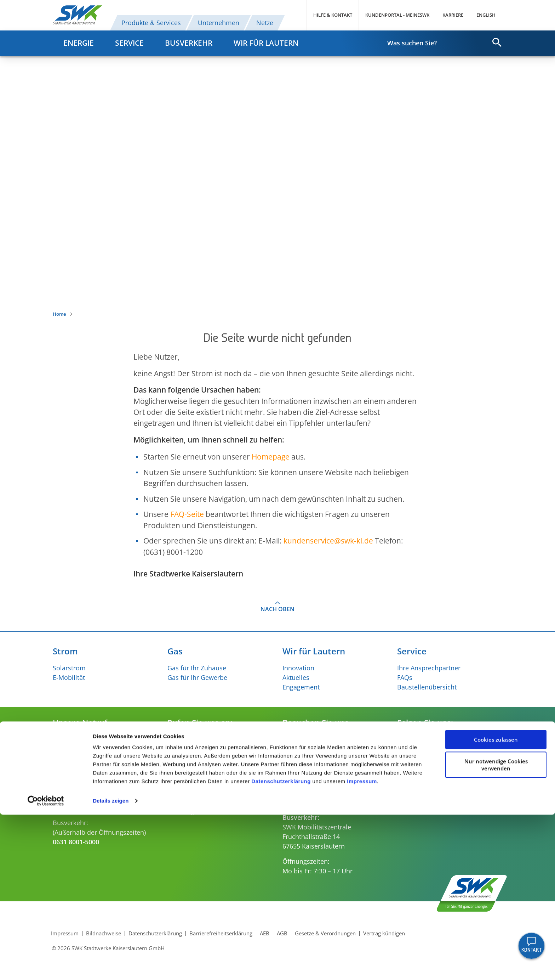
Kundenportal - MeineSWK (397, 15)
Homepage (271, 457)
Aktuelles (296, 677)
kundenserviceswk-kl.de (328, 541)
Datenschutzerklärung (281, 947)
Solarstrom (69, 668)
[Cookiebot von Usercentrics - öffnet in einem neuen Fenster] (46, 966)
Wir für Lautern (266, 43)
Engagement (301, 687)
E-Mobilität (69, 677)
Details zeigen (111, 966)
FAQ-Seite (187, 514)
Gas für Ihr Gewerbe (197, 677)
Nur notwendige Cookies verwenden (496, 930)
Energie (79, 43)
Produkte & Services (151, 23)
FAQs (405, 677)
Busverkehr (189, 43)
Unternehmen (219, 23)
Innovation (298, 668)
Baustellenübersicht (427, 687)
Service (129, 43)
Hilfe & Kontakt (333, 15)
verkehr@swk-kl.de (195, 812)
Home (59, 314)
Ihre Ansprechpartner (429, 668)
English (486, 15)
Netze (265, 23)
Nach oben (277, 609)
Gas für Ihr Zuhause (197, 668)
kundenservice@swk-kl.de (206, 768)
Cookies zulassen (496, 905)
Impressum (362, 947)
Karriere (453, 15)
